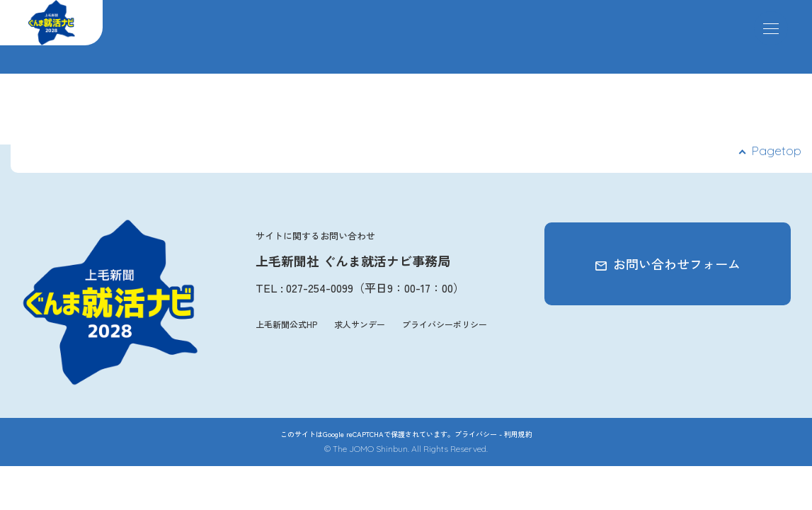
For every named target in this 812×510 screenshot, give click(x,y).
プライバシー (476, 434)
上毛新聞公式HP (286, 324)
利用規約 (518, 434)
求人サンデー (360, 324)
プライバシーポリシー (445, 324)
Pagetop (776, 151)
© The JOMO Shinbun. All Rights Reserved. (406, 449)
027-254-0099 (320, 288)
